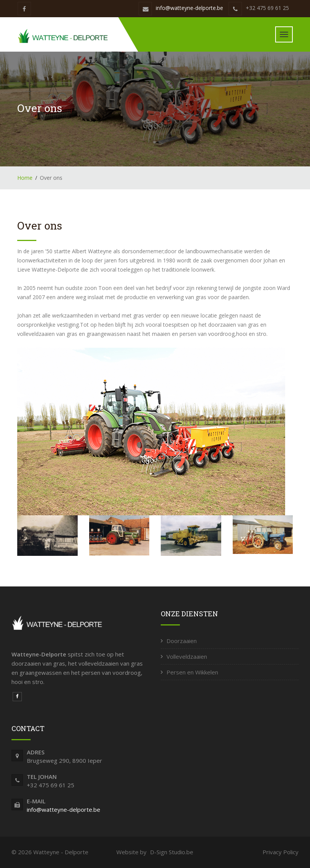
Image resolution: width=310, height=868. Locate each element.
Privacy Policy (281, 852)
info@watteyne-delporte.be (189, 8)
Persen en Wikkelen (192, 672)
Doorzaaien (182, 641)
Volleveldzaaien (187, 656)
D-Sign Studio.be (172, 852)
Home (25, 178)
